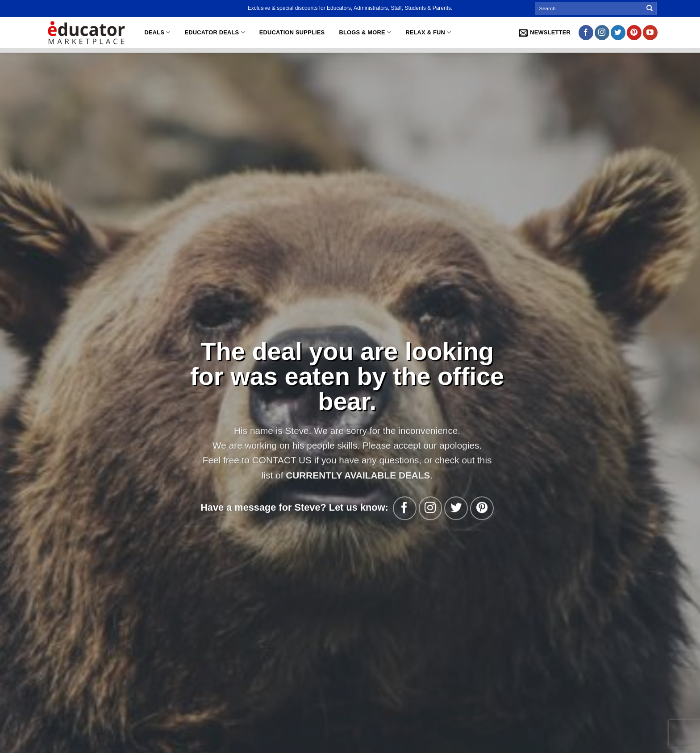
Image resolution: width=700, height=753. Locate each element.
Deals (157, 32)
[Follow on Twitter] (618, 33)
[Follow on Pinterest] (634, 33)
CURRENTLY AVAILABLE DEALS (356, 475)
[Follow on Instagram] (602, 33)
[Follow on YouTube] (650, 33)
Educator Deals (215, 32)
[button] (545, 33)
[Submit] (650, 8)
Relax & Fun (428, 32)
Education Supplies (292, 32)
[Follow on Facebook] (586, 33)
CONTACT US (279, 460)
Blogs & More (365, 32)
